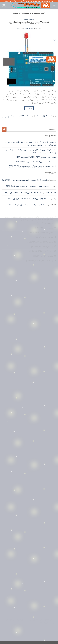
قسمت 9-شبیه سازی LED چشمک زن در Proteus (36, 162)
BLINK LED (24, 116)
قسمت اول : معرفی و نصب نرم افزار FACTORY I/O (28, 205)
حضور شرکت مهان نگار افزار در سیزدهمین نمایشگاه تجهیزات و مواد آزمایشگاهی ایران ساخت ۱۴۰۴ (30, 151)
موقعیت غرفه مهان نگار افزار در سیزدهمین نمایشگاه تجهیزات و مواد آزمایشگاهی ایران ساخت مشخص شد (30, 144)
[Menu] (54, 6)
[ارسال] (4, 129)
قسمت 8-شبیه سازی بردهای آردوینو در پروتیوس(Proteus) (33, 166)
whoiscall (51, 193)
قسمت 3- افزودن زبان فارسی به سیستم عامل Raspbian (24, 180)
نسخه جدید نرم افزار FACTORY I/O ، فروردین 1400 (36, 157)
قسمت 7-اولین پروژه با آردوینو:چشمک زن (29, 22)
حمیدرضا (19, 29)
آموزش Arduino (29, 19)
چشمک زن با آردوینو (13, 116)
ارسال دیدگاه (6, 118)
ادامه (29, 108)
